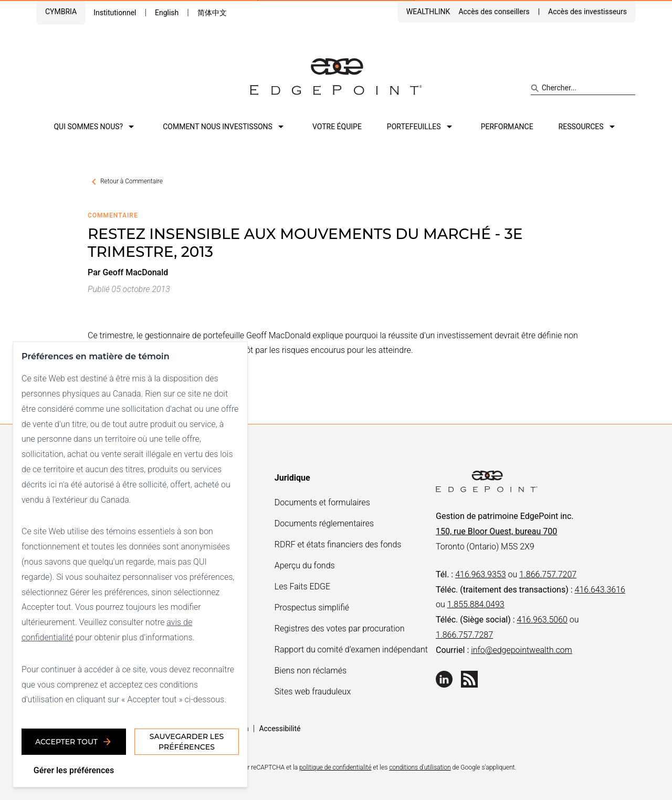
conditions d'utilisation (420, 767)
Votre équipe (337, 127)
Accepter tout (74, 742)
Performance (507, 127)
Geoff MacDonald (135, 272)
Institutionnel (115, 13)
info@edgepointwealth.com (522, 650)
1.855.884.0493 (476, 604)
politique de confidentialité (335, 767)
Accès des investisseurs (587, 12)
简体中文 (212, 13)
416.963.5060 (542, 620)
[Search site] (583, 88)
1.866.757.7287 (464, 635)
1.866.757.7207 (548, 574)
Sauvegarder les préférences (187, 742)
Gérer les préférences (74, 770)
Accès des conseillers (494, 12)
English (167, 13)
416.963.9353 (480, 574)
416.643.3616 (600, 590)
